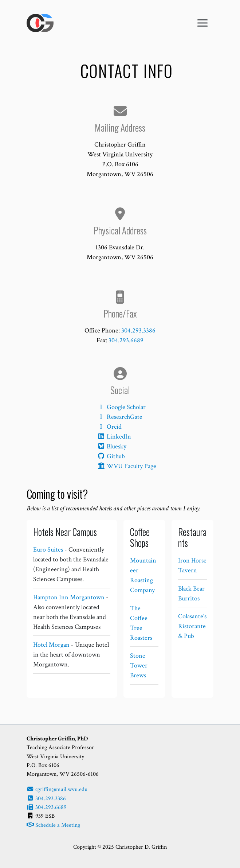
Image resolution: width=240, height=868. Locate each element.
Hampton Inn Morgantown (69, 597)
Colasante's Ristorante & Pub (192, 626)
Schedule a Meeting (53, 825)
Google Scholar (121, 407)
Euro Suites (48, 550)
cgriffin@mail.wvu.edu (57, 789)
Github (111, 456)
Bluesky (112, 446)
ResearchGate (120, 417)
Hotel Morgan (51, 645)
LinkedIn (114, 437)
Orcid (109, 427)
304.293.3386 (138, 330)
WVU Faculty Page (127, 466)
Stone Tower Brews (139, 665)
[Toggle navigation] (202, 23)
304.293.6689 (126, 340)
